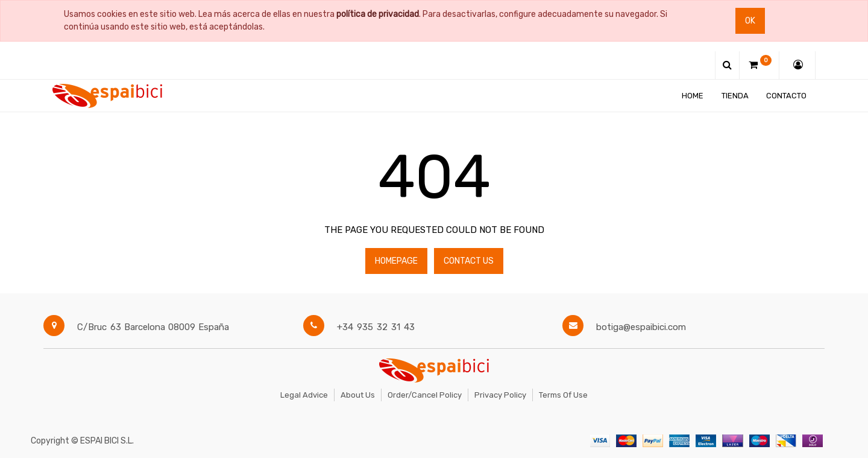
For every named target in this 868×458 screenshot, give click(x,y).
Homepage (396, 261)
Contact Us (469, 261)
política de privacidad (378, 14)
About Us (358, 395)
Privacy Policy (500, 395)
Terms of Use (563, 395)
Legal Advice (304, 395)
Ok (750, 21)
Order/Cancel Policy (425, 395)
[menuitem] (693, 96)
